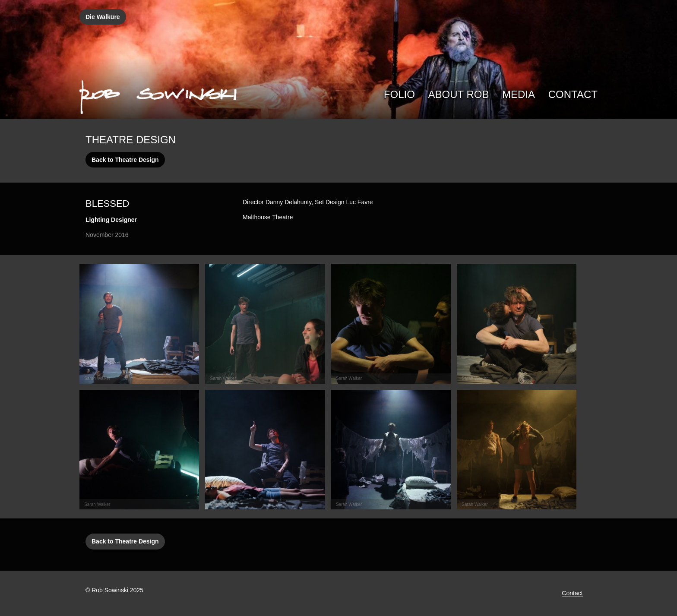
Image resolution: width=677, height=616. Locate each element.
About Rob (459, 94)
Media (519, 94)
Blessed (108, 204)
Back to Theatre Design (125, 160)
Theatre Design (131, 140)
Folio (399, 94)
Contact (573, 94)
